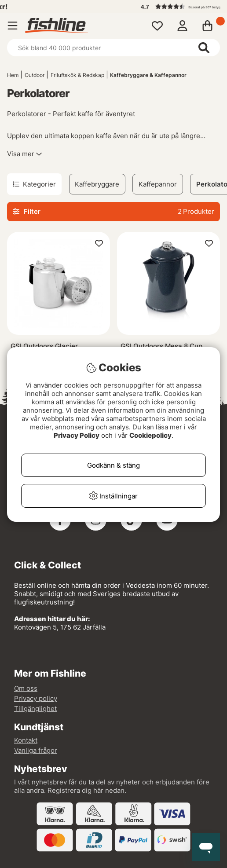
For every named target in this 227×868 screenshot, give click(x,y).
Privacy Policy (77, 435)
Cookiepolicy (150, 435)
